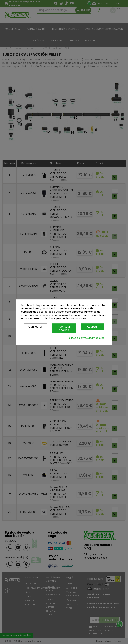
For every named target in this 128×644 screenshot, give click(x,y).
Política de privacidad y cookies (86, 338)
